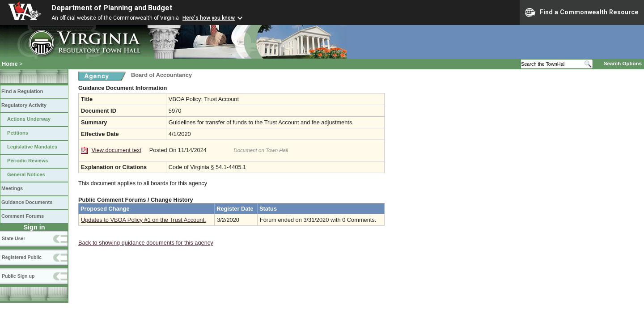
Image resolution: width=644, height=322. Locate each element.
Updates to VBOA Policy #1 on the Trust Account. (144, 220)
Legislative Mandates (32, 147)
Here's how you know (209, 18)
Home (10, 64)
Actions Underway (29, 119)
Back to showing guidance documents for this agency (146, 243)
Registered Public (22, 257)
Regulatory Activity (24, 105)
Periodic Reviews (28, 161)
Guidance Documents (27, 202)
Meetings (12, 188)
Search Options (623, 64)
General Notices (26, 174)
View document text (117, 150)
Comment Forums (23, 216)
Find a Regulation (22, 91)
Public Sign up (18, 276)
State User (13, 238)
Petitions (18, 133)
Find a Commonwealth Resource (582, 13)
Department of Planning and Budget (112, 8)
